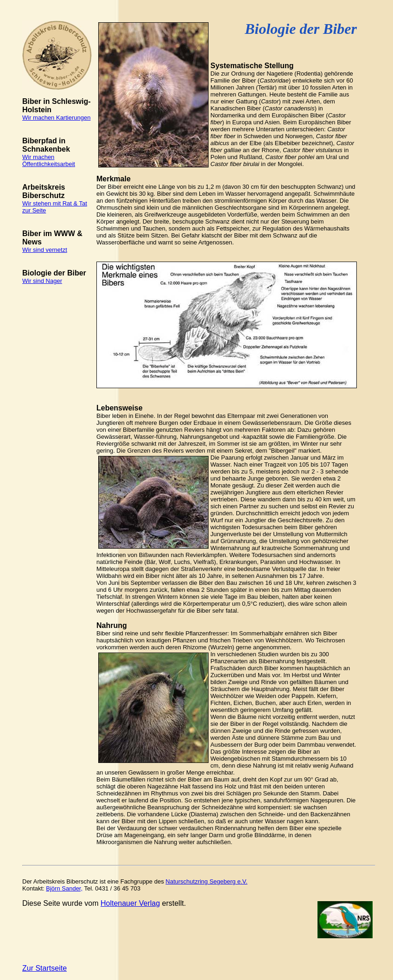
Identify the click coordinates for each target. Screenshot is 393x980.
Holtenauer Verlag (130, 903)
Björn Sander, (64, 888)
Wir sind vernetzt (45, 250)
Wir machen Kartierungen (56, 118)
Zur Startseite (44, 968)
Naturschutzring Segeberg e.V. (206, 881)
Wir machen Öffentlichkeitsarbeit (49, 160)
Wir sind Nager (42, 281)
